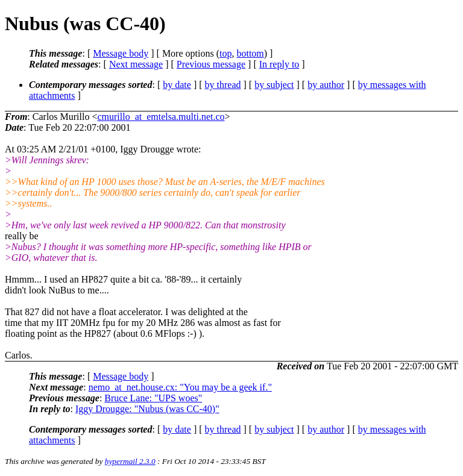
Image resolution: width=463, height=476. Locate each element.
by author (326, 85)
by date (177, 85)
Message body (121, 53)
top (225, 53)
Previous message (211, 64)
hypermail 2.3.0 (130, 461)
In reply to (279, 64)
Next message (136, 64)
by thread (223, 85)
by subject (274, 85)
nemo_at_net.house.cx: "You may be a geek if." (180, 387)
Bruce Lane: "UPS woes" (153, 398)
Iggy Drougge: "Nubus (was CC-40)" (147, 409)
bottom (250, 53)
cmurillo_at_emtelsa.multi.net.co (161, 117)
